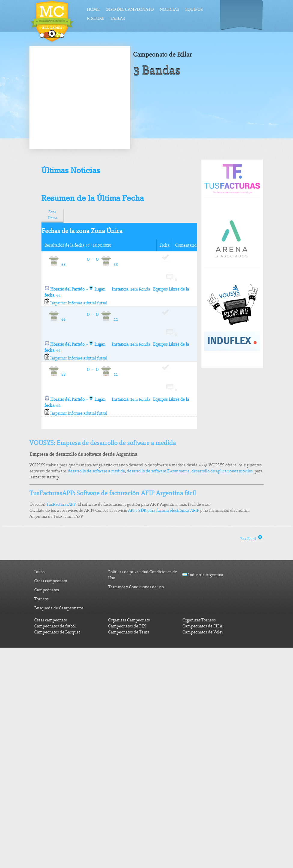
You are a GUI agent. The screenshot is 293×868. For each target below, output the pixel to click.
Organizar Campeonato (129, 620)
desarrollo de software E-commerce (158, 471)
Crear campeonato (51, 581)
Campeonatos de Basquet (57, 632)
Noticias (169, 9)
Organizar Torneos (199, 620)
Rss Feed (252, 539)
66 (57, 319)
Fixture (95, 19)
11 (110, 374)
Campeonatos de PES (127, 626)
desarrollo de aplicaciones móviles (222, 471)
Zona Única (52, 215)
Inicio (39, 572)
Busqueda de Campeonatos (59, 608)
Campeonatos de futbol (55, 626)
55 (57, 264)
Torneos (41, 599)
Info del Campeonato (130, 9)
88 (57, 374)
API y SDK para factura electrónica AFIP (164, 510)
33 (110, 264)
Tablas (118, 19)
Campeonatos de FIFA (202, 626)
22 (110, 319)
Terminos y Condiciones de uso (136, 587)
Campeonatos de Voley (203, 632)
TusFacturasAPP (61, 504)
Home (93, 9)
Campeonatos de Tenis (129, 632)
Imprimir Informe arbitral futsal (76, 303)
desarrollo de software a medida (96, 471)
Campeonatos (47, 590)
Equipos (194, 9)
